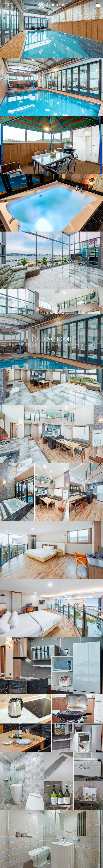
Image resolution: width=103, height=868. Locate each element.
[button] (100, 341)
